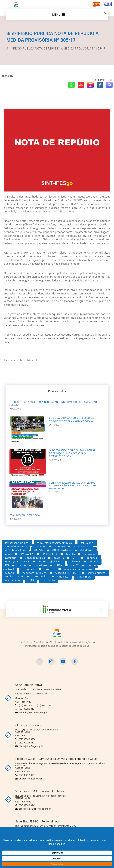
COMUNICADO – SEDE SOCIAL (25, 515)
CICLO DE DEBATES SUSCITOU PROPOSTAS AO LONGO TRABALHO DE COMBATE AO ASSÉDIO (53, 403)
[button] (59, 14)
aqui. (34, 360)
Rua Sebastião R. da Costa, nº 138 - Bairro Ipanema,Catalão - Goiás (41, 797)
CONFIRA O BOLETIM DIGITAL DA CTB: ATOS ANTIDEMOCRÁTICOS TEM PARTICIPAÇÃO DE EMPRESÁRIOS (72, 486)
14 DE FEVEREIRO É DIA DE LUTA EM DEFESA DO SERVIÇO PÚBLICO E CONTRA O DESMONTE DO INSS (72, 453)
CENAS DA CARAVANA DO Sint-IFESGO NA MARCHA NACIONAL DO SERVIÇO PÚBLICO (71, 419)
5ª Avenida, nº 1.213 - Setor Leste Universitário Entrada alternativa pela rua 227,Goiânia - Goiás (38, 694)
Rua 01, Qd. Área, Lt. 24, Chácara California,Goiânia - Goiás (37, 731)
